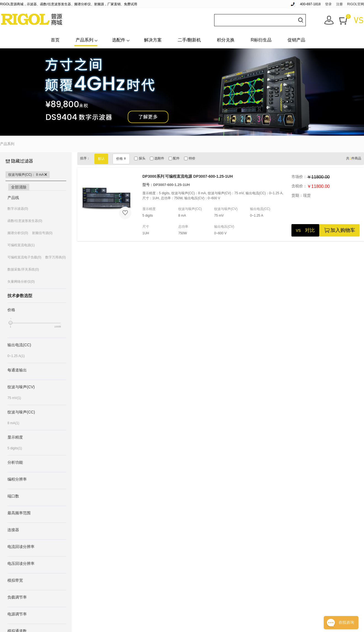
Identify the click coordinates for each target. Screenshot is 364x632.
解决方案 (153, 40)
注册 (339, 4)
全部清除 (19, 187)
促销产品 (296, 40)
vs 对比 (305, 230)
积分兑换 (226, 40)
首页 (55, 40)
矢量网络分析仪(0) (21, 282)
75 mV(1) (14, 398)
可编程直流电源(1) (21, 245)
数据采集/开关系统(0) (23, 269)
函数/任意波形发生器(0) (25, 221)
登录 (328, 4)
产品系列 (84, 40)
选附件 (157, 158)
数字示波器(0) (18, 209)
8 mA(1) (13, 423)
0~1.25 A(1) (16, 356)
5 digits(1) (15, 448)
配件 (174, 158)
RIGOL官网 (356, 4)
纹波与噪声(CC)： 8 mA (28, 175)
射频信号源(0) (42, 233)
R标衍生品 (261, 40)
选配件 (119, 40)
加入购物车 (339, 230)
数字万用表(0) (56, 257)
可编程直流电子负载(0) (24, 257)
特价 (190, 158)
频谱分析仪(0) (18, 233)
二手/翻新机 (189, 40)
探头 (140, 158)
